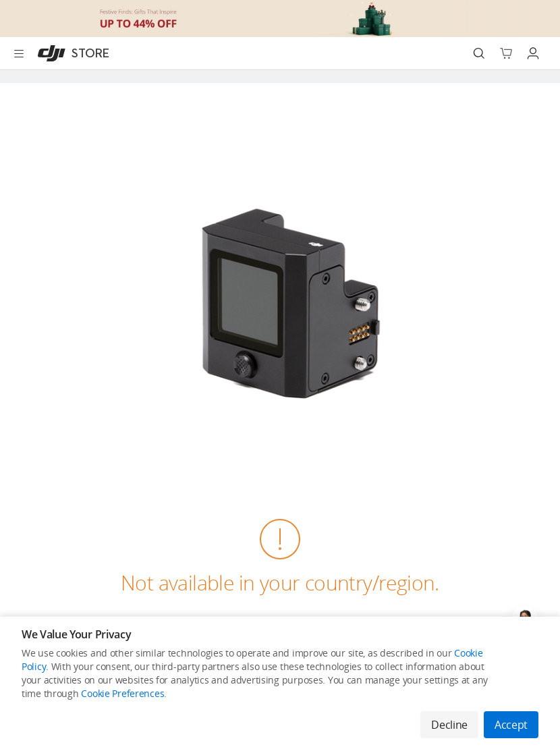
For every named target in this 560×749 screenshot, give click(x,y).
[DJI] (71, 53)
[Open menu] (19, 53)
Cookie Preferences (122, 693)
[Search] (479, 53)
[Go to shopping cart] (506, 53)
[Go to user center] (533, 53)
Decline (449, 725)
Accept (511, 725)
